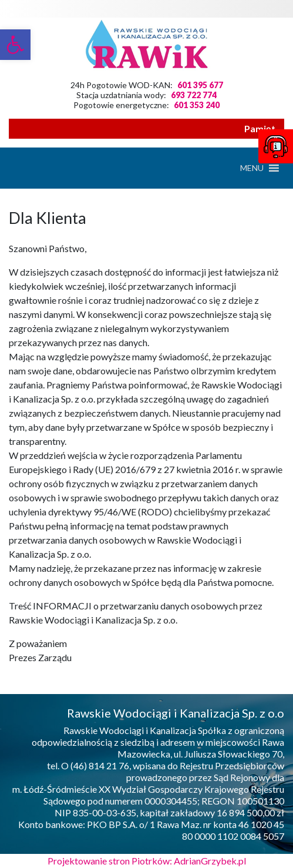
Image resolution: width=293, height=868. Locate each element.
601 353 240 (197, 105)
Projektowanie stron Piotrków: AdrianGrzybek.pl (147, 861)
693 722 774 (194, 95)
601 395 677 (200, 85)
